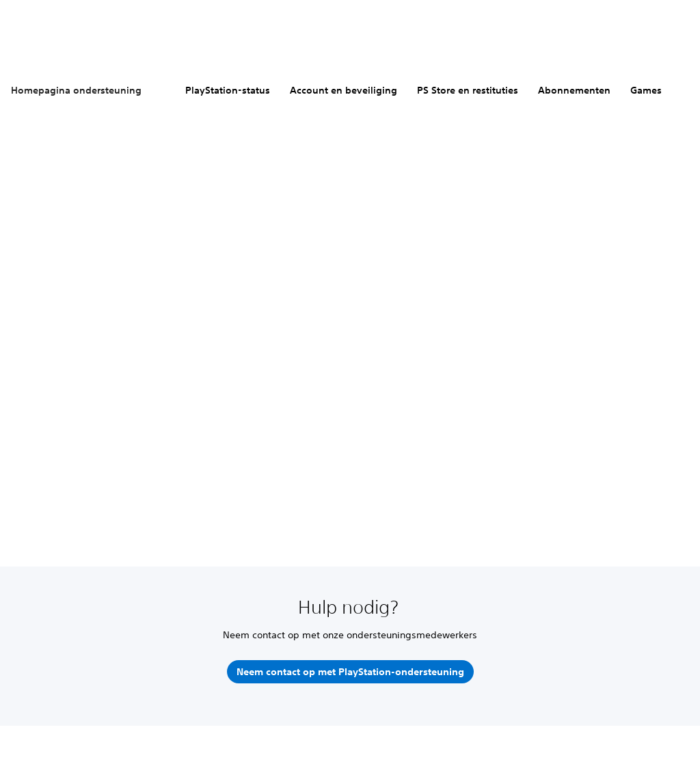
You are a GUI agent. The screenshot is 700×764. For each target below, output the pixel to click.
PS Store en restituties (468, 90)
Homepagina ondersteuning (76, 90)
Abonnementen (574, 90)
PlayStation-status (228, 90)
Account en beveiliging (344, 90)
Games (646, 90)
